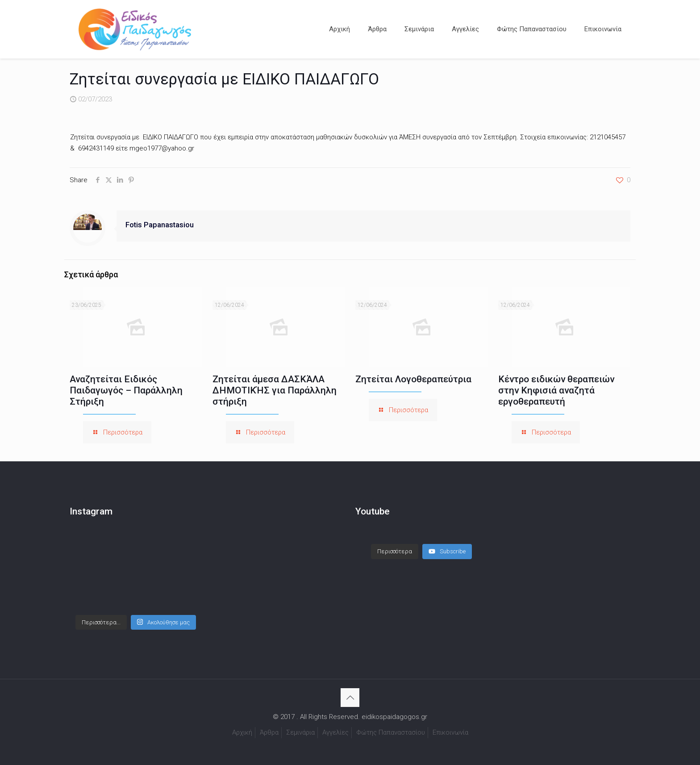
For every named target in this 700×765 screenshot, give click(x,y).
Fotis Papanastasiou (160, 225)
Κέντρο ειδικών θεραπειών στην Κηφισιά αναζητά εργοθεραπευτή (556, 390)
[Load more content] (395, 552)
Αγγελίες (335, 732)
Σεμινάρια (300, 732)
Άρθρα (269, 732)
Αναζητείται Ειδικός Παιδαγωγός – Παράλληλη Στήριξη (126, 390)
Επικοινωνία (450, 732)
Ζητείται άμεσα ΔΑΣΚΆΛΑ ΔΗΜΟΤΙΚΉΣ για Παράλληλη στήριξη (275, 390)
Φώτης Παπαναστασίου (391, 732)
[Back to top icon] (350, 698)
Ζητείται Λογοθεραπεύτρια (413, 379)
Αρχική (242, 732)
